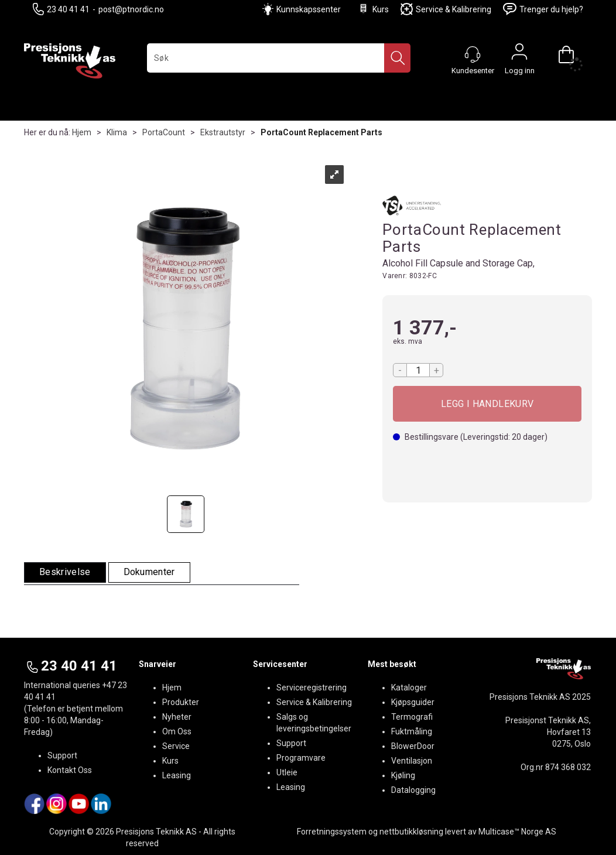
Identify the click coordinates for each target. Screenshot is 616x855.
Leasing (177, 775)
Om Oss (177, 731)
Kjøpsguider (413, 702)
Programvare (301, 758)
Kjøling (403, 775)
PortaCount (164, 132)
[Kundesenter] (473, 54)
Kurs (373, 9)
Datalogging (413, 790)
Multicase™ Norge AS (517, 832)
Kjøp (487, 404)
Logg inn (519, 54)
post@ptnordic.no (131, 9)
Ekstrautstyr (223, 132)
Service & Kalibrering (446, 9)
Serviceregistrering (312, 688)
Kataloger (409, 688)
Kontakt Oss (70, 770)
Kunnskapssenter (309, 9)
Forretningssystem (332, 832)
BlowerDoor (413, 746)
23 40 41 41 (61, 9)
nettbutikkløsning (411, 832)
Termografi (412, 717)
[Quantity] (418, 370)
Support (62, 755)
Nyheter (177, 717)
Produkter (181, 702)
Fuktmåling (412, 731)
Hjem (82, 132)
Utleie (287, 772)
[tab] (65, 572)
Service (176, 746)
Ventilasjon (412, 761)
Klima (117, 132)
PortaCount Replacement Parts (321, 132)
